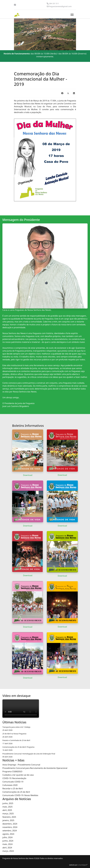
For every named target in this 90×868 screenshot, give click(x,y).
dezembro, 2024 (10, 824)
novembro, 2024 (10, 827)
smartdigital (83, 865)
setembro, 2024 (10, 831)
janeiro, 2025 (8, 820)
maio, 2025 (7, 807)
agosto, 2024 (8, 834)
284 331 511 (54, 3)
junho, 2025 (8, 803)
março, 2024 (8, 851)
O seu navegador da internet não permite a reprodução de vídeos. (21, 709)
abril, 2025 (7, 810)
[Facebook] (15, 5)
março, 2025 (8, 814)
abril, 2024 (7, 848)
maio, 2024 (7, 844)
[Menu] (72, 15)
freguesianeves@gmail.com (60, 6)
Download (28, 475)
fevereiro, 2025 (9, 817)
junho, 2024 (8, 841)
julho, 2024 (7, 837)
